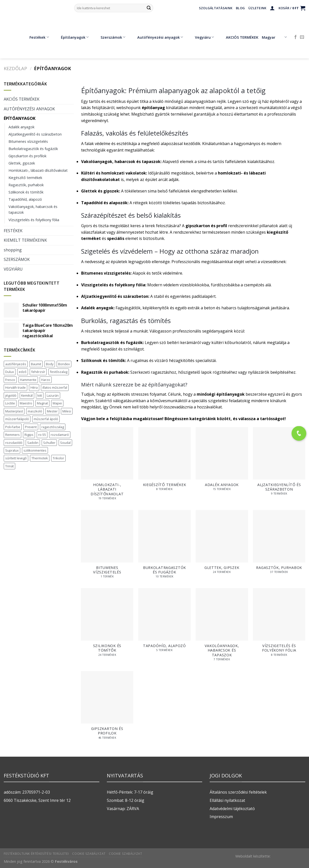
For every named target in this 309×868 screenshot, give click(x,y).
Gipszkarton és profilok (27, 156)
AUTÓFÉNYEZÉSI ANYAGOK (29, 109)
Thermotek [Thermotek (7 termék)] (40, 458)
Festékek (35, 37)
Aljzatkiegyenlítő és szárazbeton (35, 134)
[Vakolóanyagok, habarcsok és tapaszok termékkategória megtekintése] (222, 627)
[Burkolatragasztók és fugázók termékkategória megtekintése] (164, 547)
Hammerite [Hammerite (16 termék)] (28, 380)
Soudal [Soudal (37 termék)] (65, 443)
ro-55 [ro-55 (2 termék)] (42, 435)
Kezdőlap (15, 68)
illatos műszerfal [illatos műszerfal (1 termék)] (55, 387)
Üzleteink (257, 8)
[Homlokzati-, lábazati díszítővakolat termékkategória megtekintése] (107, 466)
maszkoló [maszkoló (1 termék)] (35, 411)
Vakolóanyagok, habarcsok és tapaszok (33, 209)
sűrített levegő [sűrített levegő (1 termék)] (16, 458)
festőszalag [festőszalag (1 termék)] (59, 372)
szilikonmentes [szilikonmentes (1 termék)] (35, 450)
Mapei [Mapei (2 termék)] (57, 403)
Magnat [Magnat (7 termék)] (42, 403)
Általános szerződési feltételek (238, 792)
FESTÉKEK (13, 231)
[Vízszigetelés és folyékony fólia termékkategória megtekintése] (279, 625)
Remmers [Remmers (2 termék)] (12, 435)
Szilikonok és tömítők (26, 192)
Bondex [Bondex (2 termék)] (64, 364)
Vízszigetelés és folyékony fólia (34, 220)
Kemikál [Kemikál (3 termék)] (27, 395)
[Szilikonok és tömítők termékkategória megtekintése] (107, 625)
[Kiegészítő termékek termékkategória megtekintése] (164, 461)
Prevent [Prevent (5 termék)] (31, 427)
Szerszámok (109, 37)
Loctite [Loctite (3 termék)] (10, 403)
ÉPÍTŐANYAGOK (20, 118)
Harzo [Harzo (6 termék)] (46, 380)
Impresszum (221, 817)
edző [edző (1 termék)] (23, 372)
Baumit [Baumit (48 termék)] (36, 364)
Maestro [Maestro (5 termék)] (26, 403)
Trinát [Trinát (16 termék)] (9, 466)
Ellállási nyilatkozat (227, 800)
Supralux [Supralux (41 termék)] (12, 450)
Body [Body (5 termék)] (50, 364)
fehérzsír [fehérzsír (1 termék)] (38, 372)
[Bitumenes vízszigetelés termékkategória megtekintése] (107, 547)
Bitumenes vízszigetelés (28, 141)
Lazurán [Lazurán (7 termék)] (53, 395)
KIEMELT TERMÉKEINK (25, 240)
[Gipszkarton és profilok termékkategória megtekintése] (107, 708)
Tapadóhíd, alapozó (25, 199)
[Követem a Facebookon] (296, 37)
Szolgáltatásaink (216, 8)
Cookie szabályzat (89, 854)
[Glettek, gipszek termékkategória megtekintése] (222, 544)
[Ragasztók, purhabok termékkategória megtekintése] (279, 544)
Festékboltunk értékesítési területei (36, 854)
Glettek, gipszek (22, 163)
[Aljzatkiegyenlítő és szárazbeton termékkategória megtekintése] (279, 464)
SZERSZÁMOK (17, 259)
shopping (13, 250)
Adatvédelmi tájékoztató (232, 809)
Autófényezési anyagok (156, 37)
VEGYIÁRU (13, 269)
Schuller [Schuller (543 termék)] (49, 443)
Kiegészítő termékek (25, 178)
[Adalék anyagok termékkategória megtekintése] (222, 461)
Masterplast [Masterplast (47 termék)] (14, 411)
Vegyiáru (201, 37)
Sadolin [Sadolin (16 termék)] (33, 443)
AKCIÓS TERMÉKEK (238, 37)
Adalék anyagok (21, 127)
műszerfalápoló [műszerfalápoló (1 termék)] (17, 419)
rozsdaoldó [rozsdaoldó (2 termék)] (14, 443)
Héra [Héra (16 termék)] (34, 387)
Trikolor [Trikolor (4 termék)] (58, 458)
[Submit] (149, 8)
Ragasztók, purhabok (26, 185)
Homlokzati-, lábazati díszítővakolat (38, 170)
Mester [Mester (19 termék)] (52, 411)
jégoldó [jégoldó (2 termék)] (11, 395)
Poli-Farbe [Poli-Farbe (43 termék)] (13, 427)
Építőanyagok (71, 37)
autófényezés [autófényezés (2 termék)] (16, 364)
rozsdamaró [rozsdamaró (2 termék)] (60, 435)
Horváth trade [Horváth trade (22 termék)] (15, 387)
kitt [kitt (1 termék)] (40, 395)
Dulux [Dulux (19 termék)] (10, 372)
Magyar (274, 37)
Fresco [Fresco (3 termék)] (10, 380)
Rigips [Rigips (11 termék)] (29, 435)
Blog (240, 8)
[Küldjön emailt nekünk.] (302, 37)
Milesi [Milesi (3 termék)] (67, 411)
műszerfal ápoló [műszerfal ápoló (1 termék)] (46, 419)
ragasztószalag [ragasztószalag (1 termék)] (53, 427)
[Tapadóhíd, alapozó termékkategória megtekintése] (164, 622)
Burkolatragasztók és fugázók (33, 149)
